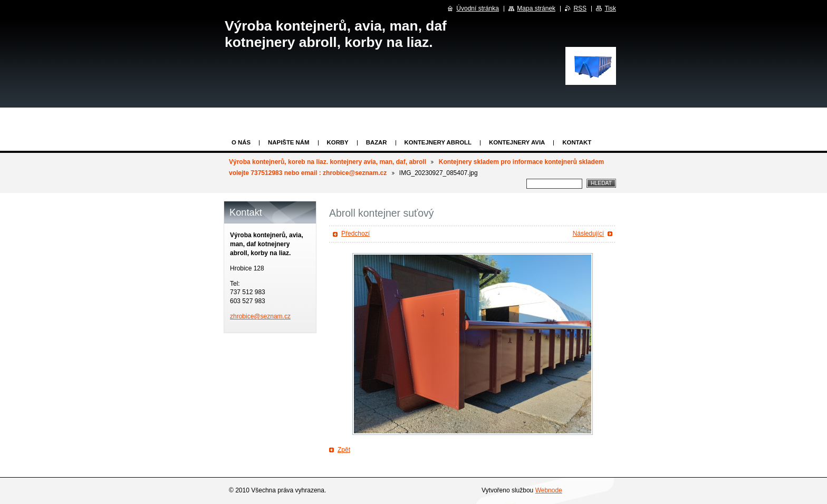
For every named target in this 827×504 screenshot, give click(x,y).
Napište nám (289, 142)
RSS (580, 8)
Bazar (377, 142)
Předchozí (355, 234)
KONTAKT (577, 142)
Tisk (610, 8)
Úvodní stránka (478, 8)
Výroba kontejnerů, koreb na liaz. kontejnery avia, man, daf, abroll (328, 162)
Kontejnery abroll (438, 142)
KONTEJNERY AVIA (517, 142)
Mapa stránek (536, 8)
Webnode (549, 490)
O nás (241, 142)
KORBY (338, 142)
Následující (588, 234)
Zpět (344, 450)
